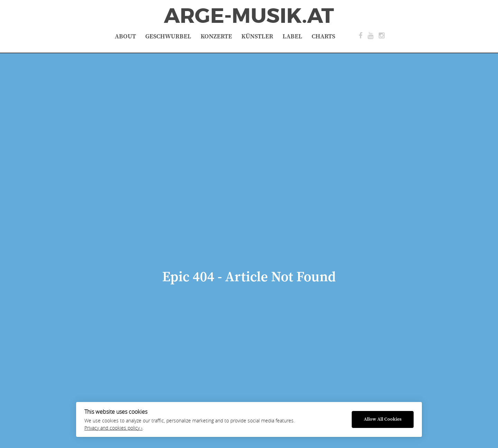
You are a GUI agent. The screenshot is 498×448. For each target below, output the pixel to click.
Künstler (257, 36)
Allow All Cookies (383, 419)
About (125, 36)
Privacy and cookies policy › (113, 428)
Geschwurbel (168, 36)
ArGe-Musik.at (249, 16)
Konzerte (216, 36)
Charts (323, 36)
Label (292, 36)
